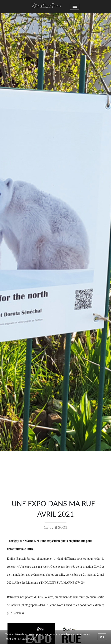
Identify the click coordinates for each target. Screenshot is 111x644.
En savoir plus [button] (26, 639)
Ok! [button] (102, 637)
